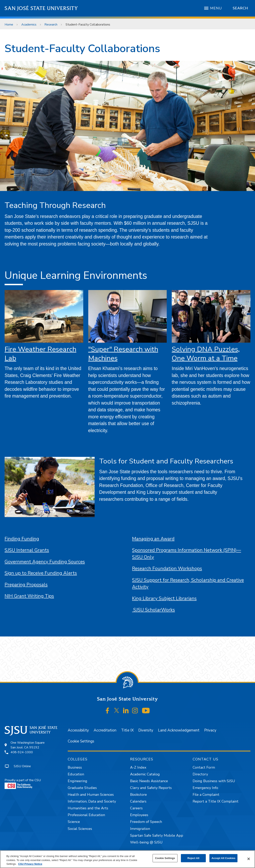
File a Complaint (206, 795)
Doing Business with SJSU (214, 781)
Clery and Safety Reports (151, 788)
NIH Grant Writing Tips (29, 596)
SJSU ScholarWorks (153, 610)
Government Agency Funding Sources (45, 562)
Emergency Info (205, 788)
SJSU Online (22, 766)
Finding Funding (22, 539)
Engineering (77, 781)
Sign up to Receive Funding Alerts (41, 573)
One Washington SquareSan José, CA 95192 (28, 745)
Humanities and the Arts (88, 808)
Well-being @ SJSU (146, 842)
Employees (139, 815)
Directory (200, 774)
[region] (127, 859)
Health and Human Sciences (91, 795)
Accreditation (105, 730)
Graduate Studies (82, 788)
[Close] (249, 859)
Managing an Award (153, 539)
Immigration (140, 829)
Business (75, 767)
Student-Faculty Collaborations (88, 25)
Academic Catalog (145, 774)
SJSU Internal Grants (27, 550)
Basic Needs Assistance (149, 781)
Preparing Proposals (26, 585)
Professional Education (86, 815)
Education (76, 774)
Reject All (193, 858)
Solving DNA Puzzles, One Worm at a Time (206, 354)
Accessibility (78, 730)
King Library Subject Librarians (164, 598)
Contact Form (204, 767)
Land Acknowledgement (179, 730)
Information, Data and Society (92, 801)
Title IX (127, 730)
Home (9, 25)
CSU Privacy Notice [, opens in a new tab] (30, 864)
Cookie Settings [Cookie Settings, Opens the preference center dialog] (165, 858)
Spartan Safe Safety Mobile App (157, 835)
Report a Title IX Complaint (216, 801)
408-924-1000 (22, 752)
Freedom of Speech (146, 822)
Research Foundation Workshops (167, 569)
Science (74, 822)
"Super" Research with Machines (123, 354)
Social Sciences (80, 829)
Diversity (146, 730)
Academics (29, 25)
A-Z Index (138, 767)
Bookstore (138, 795)
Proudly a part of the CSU (23, 783)
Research (51, 25)
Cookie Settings (81, 741)
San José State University (41, 8)
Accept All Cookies (224, 858)
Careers (136, 808)
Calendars (138, 801)
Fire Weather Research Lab (40, 354)
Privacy (210, 730)
